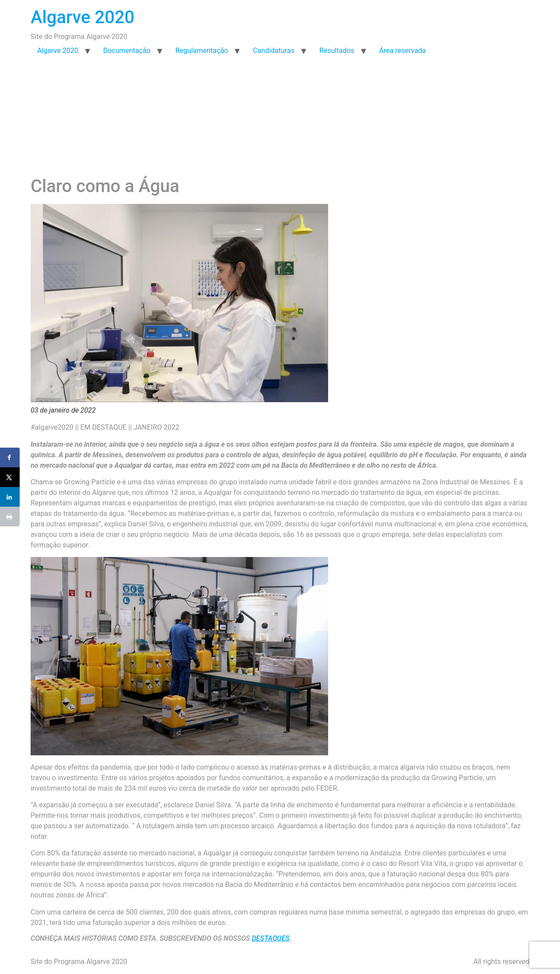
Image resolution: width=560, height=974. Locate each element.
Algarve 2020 (82, 17)
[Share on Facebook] (10, 457)
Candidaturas (274, 51)
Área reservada (403, 51)
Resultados (337, 51)
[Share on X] (10, 477)
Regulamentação (202, 51)
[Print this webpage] (10, 517)
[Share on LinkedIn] (10, 497)
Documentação (127, 51)
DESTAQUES (270, 938)
